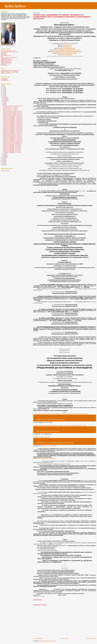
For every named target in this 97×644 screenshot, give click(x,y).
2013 (3, 158)
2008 (3, 164)
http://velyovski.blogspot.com (67, 48)
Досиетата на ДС (4, 53)
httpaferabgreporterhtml (42, 437)
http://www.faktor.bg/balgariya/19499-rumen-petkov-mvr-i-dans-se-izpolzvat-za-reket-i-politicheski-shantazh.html (61, 414)
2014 (3, 96)
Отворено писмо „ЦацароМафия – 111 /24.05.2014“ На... (13, 125)
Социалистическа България (6, 60)
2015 (3, 95)
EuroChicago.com (4, 79)
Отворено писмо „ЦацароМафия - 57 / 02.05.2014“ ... (12, 152)
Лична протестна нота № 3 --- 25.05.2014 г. (10, 108)
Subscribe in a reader (5, 171)
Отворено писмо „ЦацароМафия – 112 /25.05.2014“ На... (13, 124)
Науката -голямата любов (6, 63)
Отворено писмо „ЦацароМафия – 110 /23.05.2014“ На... (13, 126)
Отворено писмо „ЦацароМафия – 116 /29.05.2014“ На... (13, 120)
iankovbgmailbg (67, 55)
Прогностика (3, 64)
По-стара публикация (91, 638)
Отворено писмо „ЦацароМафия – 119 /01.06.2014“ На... (13, 116)
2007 (3, 165)
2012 (3, 159)
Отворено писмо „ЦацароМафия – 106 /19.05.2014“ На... (13, 130)
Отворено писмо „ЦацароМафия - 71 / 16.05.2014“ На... (13, 133)
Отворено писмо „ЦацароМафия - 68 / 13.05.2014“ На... (13, 138)
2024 (3, 86)
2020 (3, 89)
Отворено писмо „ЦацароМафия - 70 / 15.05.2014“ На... (13, 135)
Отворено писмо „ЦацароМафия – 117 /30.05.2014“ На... (13, 119)
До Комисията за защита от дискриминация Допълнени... (13, 142)
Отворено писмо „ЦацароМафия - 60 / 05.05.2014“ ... (12, 148)
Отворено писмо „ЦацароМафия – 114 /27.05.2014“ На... (13, 122)
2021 (3, 88)
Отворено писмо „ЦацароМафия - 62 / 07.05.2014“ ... (12, 146)
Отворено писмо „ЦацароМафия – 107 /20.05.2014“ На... (13, 129)
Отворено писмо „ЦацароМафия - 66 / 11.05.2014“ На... (13, 140)
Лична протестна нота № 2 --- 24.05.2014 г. (10, 109)
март (4, 155)
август (4, 102)
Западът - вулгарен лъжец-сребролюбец (9, 57)
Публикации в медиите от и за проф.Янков (9, 71)
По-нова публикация (38, 638)
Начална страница (64, 638)
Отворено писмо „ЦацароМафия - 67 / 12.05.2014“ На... (13, 139)
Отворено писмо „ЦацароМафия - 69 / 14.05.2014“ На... (13, 137)
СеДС (2, 56)
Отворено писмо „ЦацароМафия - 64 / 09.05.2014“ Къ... (13, 144)
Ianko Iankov (15, 6)
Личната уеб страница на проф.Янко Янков (9, 72)
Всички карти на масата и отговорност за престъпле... (12, 136)
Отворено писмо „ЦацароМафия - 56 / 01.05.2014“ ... (12, 153)
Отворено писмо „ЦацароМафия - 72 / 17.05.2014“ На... (13, 132)
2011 (3, 160)
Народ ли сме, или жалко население (8, 51)
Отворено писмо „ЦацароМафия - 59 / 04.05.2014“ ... (12, 149)
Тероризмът (3, 54)
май (4, 105)
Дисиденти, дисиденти (5, 61)
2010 (3, 161)
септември (5, 100)
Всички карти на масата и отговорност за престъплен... (13, 111)
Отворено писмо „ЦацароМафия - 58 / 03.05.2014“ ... (12, 150)
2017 (3, 93)
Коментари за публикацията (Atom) (48, 641)
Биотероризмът (4, 55)
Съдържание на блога (5, 73)
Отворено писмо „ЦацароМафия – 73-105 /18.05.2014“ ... (13, 131)
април (4, 154)
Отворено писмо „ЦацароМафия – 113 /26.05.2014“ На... (13, 123)
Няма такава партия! (5, 58)
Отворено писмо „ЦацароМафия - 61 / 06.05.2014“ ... (12, 147)
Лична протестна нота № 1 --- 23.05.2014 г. (10, 110)
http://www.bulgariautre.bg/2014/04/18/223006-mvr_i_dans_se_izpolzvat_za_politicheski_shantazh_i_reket (59, 425)
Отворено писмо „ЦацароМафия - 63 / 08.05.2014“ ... (12, 145)
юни (4, 104)
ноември (5, 98)
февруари (5, 156)
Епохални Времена (5, 80)
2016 (3, 94)
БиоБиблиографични (5, 65)
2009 (3, 163)
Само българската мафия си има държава (9, 52)
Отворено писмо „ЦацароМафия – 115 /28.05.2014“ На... (13, 121)
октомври (5, 99)
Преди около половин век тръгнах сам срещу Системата (13, 106)
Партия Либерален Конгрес (6, 55)
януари (5, 157)
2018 (3, 92)
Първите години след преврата (7, 59)
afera (55, 446)
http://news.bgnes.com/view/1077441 (46, 458)
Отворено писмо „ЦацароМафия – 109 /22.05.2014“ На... (13, 127)
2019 (3, 90)
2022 (3, 87)
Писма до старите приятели (6, 62)
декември (5, 97)
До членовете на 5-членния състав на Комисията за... (12, 143)
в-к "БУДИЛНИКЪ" (4, 79)
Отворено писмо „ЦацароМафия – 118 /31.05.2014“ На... (13, 118)
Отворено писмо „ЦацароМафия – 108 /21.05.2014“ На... (13, 128)
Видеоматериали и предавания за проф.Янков (10, 70)
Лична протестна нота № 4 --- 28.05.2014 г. (10, 107)
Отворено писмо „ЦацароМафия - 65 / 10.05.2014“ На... (13, 141)
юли (4, 103)
